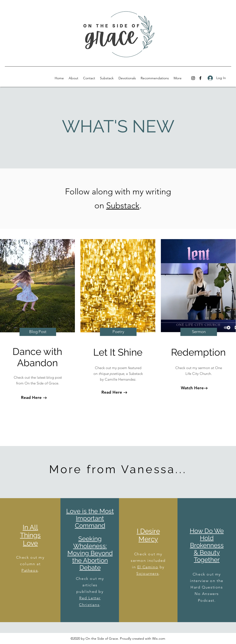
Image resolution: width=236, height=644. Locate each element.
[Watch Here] (192, 388)
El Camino (148, 567)
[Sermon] (199, 332)
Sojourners (147, 573)
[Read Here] (31, 398)
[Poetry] (118, 332)
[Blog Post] (38, 332)
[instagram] (193, 78)
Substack (123, 205)
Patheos (30, 570)
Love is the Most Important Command (90, 518)
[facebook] (200, 78)
